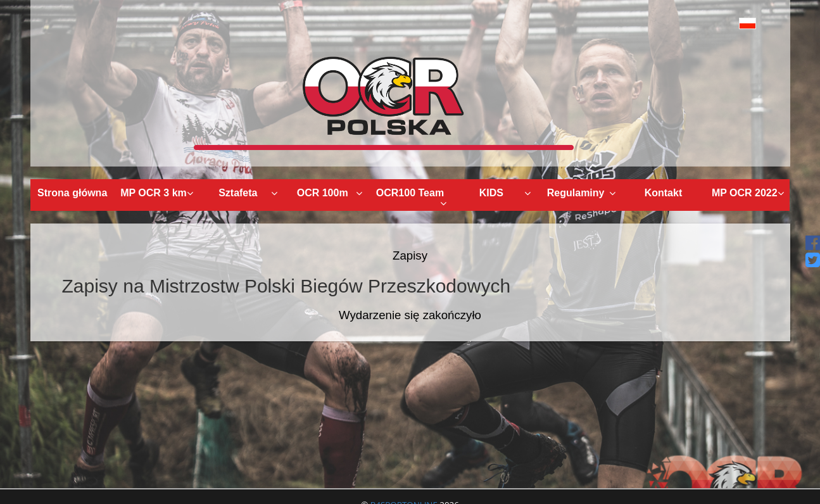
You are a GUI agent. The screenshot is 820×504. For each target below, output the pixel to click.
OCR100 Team (411, 198)
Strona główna (72, 193)
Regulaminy (581, 193)
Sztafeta (248, 193)
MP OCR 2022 (748, 193)
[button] (719, 23)
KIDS (505, 193)
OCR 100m (330, 193)
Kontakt (664, 193)
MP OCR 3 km (157, 193)
